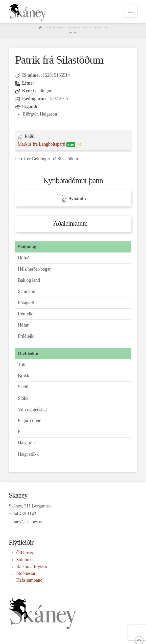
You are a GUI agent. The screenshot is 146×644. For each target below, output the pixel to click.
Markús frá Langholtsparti (47, 144)
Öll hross (25, 553)
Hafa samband (29, 580)
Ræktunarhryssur (32, 566)
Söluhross (25, 560)
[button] (131, 11)
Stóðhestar (26, 573)
